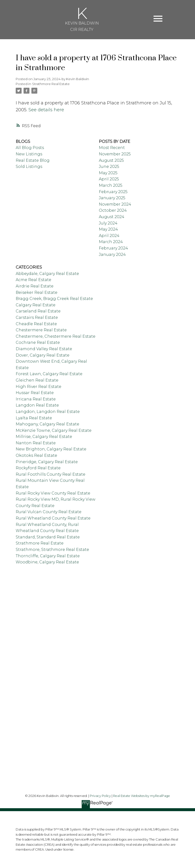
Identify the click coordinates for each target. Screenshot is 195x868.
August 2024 (112, 217)
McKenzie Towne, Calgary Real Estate (54, 430)
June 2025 (109, 167)
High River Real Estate (39, 387)
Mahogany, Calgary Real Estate (47, 424)
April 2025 (109, 179)
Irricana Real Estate (36, 399)
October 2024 (113, 210)
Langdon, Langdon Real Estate (48, 412)
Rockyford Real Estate (38, 468)
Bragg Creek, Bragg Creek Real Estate (54, 299)
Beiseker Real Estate (37, 292)
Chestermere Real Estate (41, 330)
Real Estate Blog (33, 160)
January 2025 (112, 198)
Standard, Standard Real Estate (48, 537)
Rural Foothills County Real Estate (51, 474)
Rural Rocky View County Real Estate (53, 493)
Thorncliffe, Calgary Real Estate (48, 556)
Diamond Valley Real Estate (44, 349)
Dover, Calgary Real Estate (43, 355)
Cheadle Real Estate (36, 324)
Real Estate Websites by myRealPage (142, 796)
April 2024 (109, 236)
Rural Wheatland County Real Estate (53, 518)
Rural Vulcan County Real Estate (49, 512)
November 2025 (115, 154)
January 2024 (112, 254)
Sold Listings (29, 167)
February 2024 (113, 248)
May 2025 (108, 173)
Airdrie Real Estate (35, 286)
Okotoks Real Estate (36, 455)
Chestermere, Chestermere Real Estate (56, 336)
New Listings (29, 154)
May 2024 (108, 229)
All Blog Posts (30, 148)
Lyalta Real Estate (34, 418)
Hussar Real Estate (35, 393)
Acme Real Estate (33, 280)
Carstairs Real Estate (37, 317)
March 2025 (111, 185)
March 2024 (111, 242)
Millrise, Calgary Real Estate (44, 437)
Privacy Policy (100, 796)
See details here (46, 110)
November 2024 (115, 204)
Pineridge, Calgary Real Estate (47, 462)
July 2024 (108, 223)
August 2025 (111, 160)
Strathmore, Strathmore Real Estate (52, 550)
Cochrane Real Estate (38, 342)
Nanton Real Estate (36, 443)
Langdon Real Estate (37, 405)
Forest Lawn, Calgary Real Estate (49, 374)
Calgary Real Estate (36, 305)
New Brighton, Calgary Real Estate (51, 449)
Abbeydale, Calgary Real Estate (47, 274)
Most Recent (112, 148)
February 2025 (113, 192)
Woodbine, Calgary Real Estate (47, 562)
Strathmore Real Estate (51, 84)
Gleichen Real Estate (37, 380)
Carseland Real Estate (38, 311)
